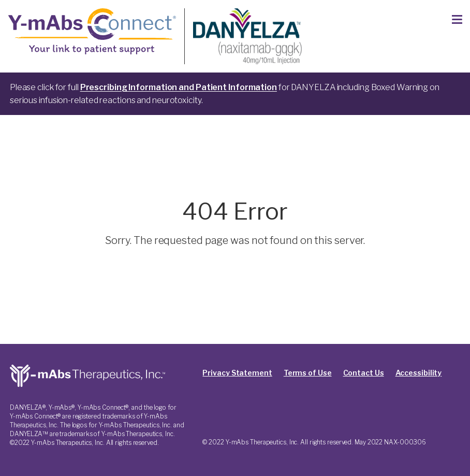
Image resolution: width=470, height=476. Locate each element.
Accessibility (419, 373)
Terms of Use (308, 373)
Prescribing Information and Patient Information (179, 87)
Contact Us (364, 373)
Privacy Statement (237, 373)
